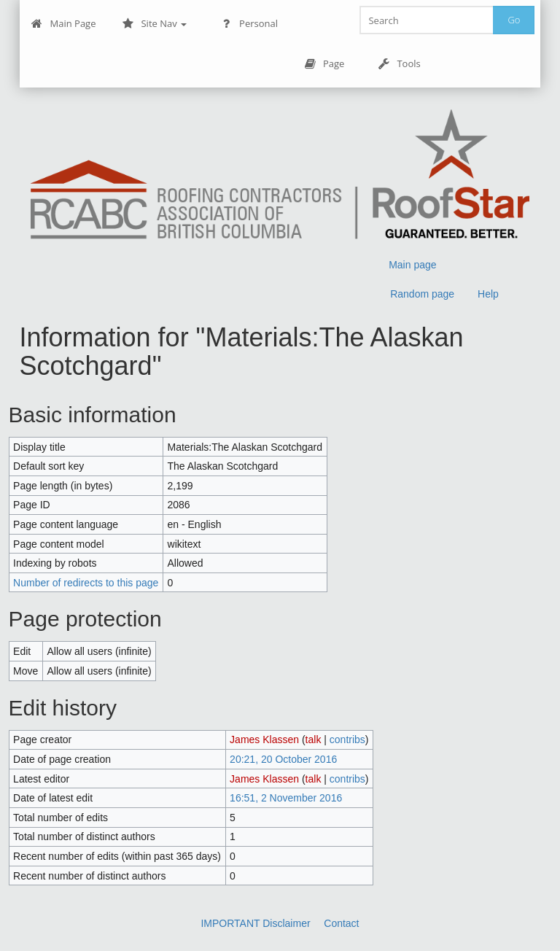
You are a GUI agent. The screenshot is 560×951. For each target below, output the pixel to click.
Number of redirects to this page (86, 583)
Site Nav (154, 24)
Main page (412, 265)
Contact (341, 923)
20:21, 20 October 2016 (283, 759)
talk (314, 740)
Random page (422, 294)
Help (488, 294)
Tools (399, 64)
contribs (347, 740)
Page (324, 64)
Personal (249, 24)
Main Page (64, 24)
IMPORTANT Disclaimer (255, 923)
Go (514, 20)
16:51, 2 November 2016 (286, 798)
